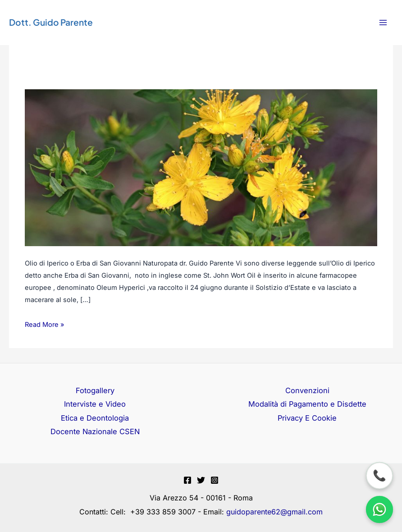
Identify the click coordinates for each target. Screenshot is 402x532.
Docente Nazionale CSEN (95, 431)
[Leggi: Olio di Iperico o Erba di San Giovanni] (201, 167)
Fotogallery (95, 390)
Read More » (44, 324)
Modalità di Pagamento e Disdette (307, 404)
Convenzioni (307, 390)
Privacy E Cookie (307, 418)
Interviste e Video (95, 404)
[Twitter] (201, 480)
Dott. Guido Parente (51, 22)
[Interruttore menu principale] (383, 23)
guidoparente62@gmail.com (274, 512)
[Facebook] (187, 480)
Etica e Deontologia (95, 418)
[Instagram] (215, 480)
